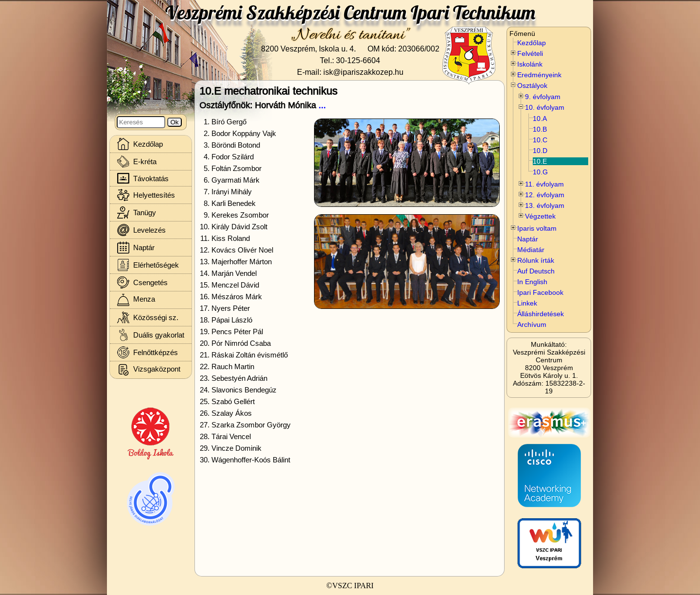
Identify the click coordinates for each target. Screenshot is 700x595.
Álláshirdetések (541, 314)
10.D (540, 151)
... (322, 105)
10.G (540, 172)
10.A (540, 119)
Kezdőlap (532, 43)
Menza (136, 300)
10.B (540, 129)
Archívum (532, 324)
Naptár (528, 239)
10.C (540, 140)
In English (532, 282)
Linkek (527, 303)
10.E (540, 161)
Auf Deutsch (536, 271)
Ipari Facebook (540, 292)
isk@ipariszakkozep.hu (363, 72)
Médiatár (531, 250)
